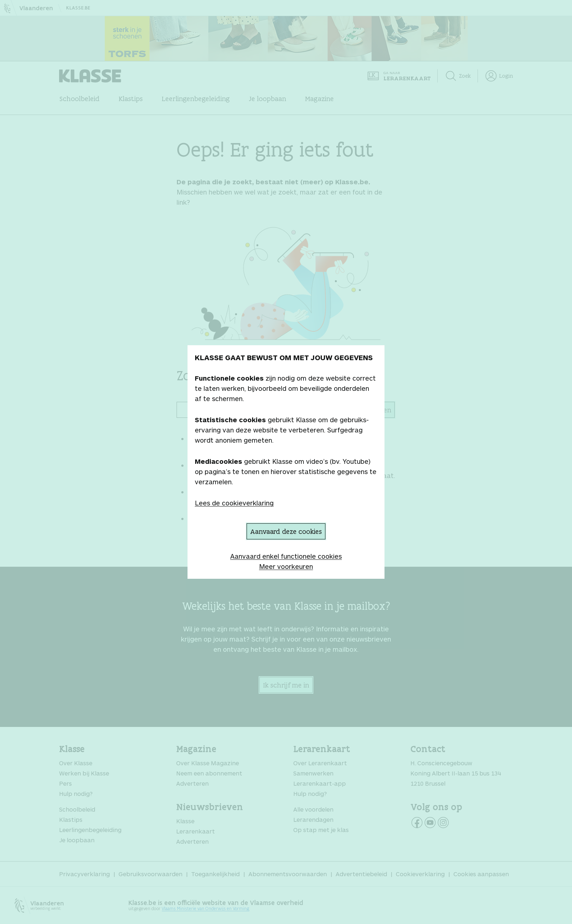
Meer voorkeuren (286, 566)
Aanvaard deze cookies (286, 531)
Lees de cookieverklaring (234, 503)
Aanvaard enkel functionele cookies (286, 556)
